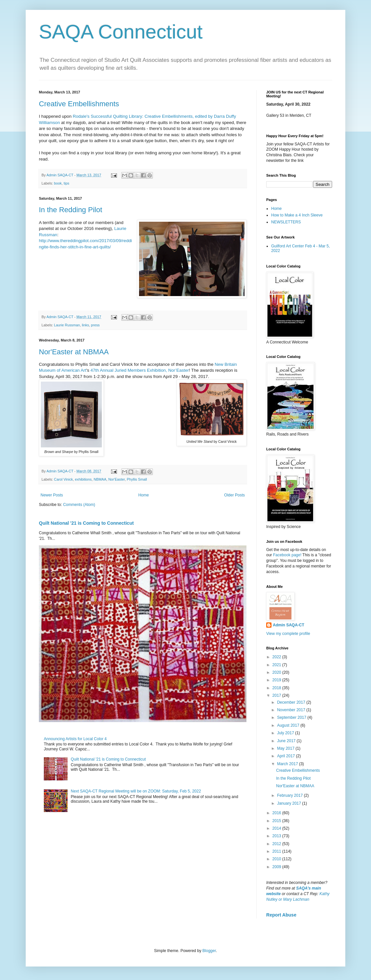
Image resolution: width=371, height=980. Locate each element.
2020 (277, 672)
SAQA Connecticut (121, 32)
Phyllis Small (137, 479)
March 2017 (288, 764)
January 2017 (290, 803)
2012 (277, 844)
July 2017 (286, 733)
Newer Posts (52, 495)
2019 (277, 680)
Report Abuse (281, 915)
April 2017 (286, 756)
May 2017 (286, 748)
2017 (277, 695)
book (58, 183)
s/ (109, 247)
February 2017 (290, 795)
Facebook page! (287, 555)
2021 (277, 665)
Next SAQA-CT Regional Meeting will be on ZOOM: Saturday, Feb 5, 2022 (136, 791)
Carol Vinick (63, 479)
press (95, 325)
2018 (277, 688)
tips (66, 183)
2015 (277, 821)
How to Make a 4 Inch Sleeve (297, 215)
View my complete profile (288, 634)
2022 (277, 657)
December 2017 (292, 702)
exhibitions (83, 479)
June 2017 (287, 741)
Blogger (209, 951)
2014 (277, 828)
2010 (277, 859)
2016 (277, 813)
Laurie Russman (67, 325)
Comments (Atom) (79, 505)
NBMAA (100, 479)
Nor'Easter (117, 479)
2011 (277, 851)
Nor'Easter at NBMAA (74, 352)
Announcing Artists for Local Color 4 (75, 739)
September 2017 (292, 717)
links (85, 325)
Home (144, 495)
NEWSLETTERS (286, 222)
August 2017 (289, 725)
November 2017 (292, 710)
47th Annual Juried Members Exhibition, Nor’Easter (140, 370)
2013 (277, 836)
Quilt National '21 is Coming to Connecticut (86, 523)
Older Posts (234, 495)
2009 (277, 867)
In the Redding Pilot (71, 210)
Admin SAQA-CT (288, 625)
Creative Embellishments (79, 104)
